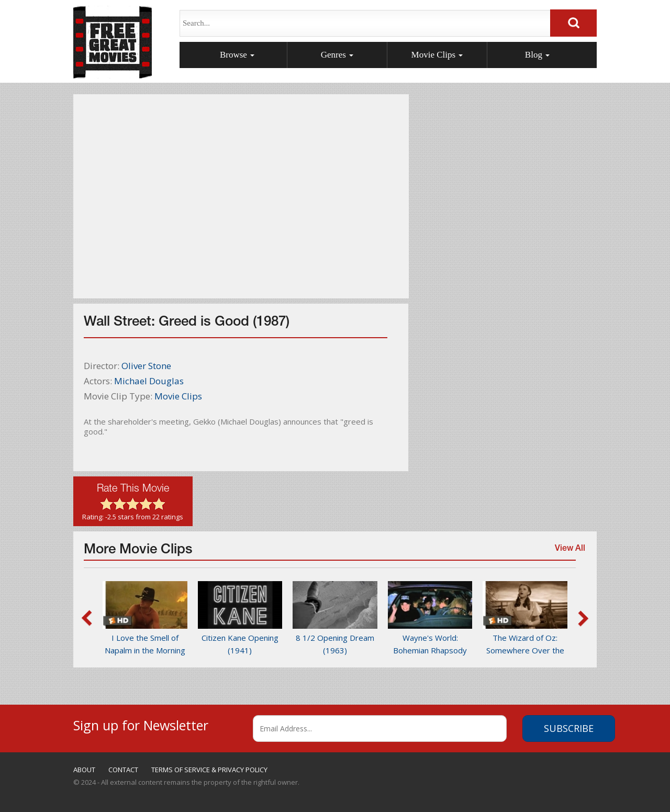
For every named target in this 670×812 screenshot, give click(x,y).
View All (567, 553)
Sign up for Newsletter (141, 724)
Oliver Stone (146, 366)
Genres (337, 55)
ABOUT (84, 770)
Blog (537, 55)
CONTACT (123, 770)
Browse (237, 55)
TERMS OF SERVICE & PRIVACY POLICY (209, 770)
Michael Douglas (149, 381)
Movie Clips (437, 55)
